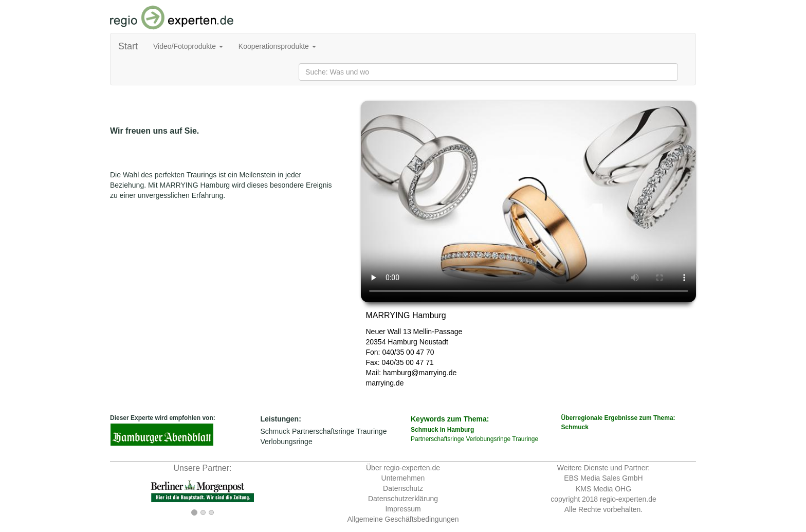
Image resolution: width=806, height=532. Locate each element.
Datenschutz (403, 488)
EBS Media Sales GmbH (603, 478)
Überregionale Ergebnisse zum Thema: (629, 423)
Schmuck (276, 431)
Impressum (403, 509)
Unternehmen (403, 478)
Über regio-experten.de (403, 468)
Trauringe (371, 431)
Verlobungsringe (287, 442)
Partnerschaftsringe (323, 431)
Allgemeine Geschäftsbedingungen (403, 519)
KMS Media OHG (603, 489)
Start (128, 46)
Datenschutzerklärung (403, 499)
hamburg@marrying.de (420, 373)
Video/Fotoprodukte (188, 46)
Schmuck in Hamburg (442, 430)
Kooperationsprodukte (277, 46)
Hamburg (402, 342)
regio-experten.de (628, 499)
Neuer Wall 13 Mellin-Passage (414, 332)
